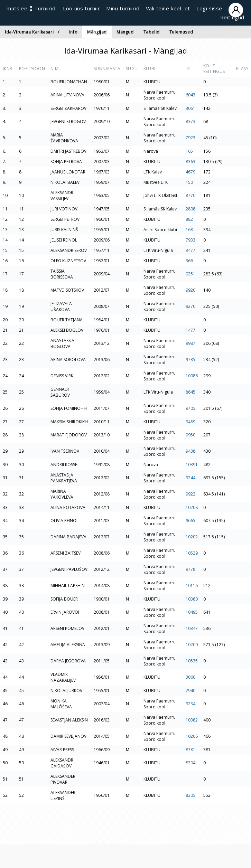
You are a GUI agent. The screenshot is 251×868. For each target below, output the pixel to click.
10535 (192, 661)
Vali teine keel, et (168, 8)
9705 (190, 408)
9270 (190, 306)
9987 (190, 343)
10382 (192, 720)
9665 (190, 521)
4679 (190, 172)
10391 (192, 465)
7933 (190, 240)
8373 (190, 121)
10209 (192, 645)
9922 (190, 494)
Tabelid (152, 32)
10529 (192, 553)
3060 (190, 677)
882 (189, 219)
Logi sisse (220, 8)
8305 (190, 795)
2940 (190, 691)
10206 (192, 736)
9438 (190, 451)
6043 (190, 95)
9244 (190, 478)
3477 (190, 250)
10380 (192, 599)
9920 (190, 290)
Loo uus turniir (81, 8)
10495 (192, 612)
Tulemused (181, 32)
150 (189, 182)
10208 (192, 507)
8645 (190, 392)
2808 (190, 209)
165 (189, 151)
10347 (192, 628)
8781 (190, 750)
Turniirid (45, 8)
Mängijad (97, 32)
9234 (190, 704)
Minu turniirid (123, 8)
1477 (190, 330)
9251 (190, 274)
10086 (192, 376)
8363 (190, 162)
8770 (190, 195)
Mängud (125, 32)
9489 (190, 422)
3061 (190, 108)
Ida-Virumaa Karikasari (29, 32)
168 (189, 230)
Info (73, 32)
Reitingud (232, 17)
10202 (192, 537)
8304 (190, 763)
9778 (190, 569)
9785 (190, 360)
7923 (190, 138)
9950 (190, 435)
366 (189, 261)
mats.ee (17, 8)
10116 (192, 586)
